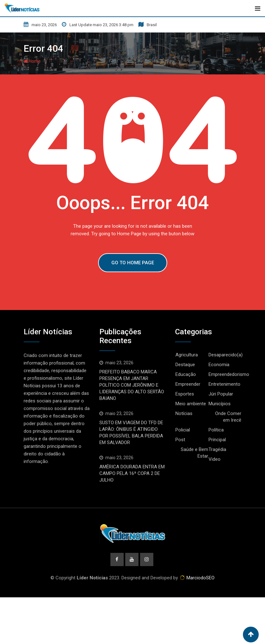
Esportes (185, 394)
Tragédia (217, 449)
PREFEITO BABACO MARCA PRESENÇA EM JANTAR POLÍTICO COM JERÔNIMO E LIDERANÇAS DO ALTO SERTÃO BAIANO (132, 385)
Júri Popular (221, 394)
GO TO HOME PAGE (133, 263)
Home (32, 61)
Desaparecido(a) (226, 355)
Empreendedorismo (229, 374)
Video (215, 459)
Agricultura (187, 355)
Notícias (184, 413)
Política (216, 430)
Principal (217, 440)
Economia (219, 365)
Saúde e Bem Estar (194, 453)
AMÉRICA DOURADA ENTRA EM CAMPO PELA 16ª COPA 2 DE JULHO (132, 473)
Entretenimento (224, 384)
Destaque (185, 365)
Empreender (188, 384)
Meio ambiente (191, 404)
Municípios (220, 404)
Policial (183, 430)
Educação (186, 374)
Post (180, 440)
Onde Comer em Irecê (228, 417)
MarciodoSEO (200, 578)
